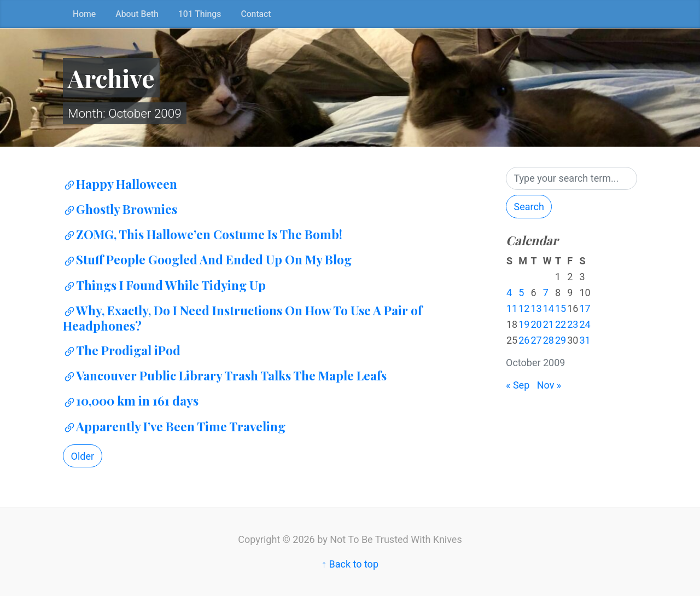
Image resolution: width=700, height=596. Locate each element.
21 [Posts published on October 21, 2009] (549, 324)
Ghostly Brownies (120, 209)
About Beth (137, 14)
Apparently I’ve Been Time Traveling (174, 426)
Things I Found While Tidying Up (164, 285)
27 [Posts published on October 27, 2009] (536, 340)
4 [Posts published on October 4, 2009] (509, 293)
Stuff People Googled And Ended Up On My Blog (207, 259)
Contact (256, 14)
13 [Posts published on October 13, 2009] (536, 308)
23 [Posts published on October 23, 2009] (573, 324)
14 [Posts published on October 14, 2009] (549, 308)
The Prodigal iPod (122, 350)
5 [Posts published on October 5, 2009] (521, 293)
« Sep (518, 385)
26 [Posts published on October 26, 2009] (524, 340)
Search (529, 207)
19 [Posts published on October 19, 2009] (524, 324)
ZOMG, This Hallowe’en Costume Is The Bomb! (203, 234)
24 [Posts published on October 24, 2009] (585, 324)
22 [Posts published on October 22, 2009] (561, 324)
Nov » (549, 385)
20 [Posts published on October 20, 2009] (536, 324)
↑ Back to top (350, 564)
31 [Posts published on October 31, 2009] (585, 340)
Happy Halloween (120, 184)
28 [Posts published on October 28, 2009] (549, 340)
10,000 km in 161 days (131, 401)
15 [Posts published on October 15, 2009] (561, 308)
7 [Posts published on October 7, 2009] (546, 293)
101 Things (200, 14)
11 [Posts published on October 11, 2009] (512, 308)
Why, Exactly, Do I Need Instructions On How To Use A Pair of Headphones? (243, 318)
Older (83, 456)
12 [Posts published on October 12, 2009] (524, 308)
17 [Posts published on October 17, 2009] (585, 308)
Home (84, 14)
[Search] (571, 179)
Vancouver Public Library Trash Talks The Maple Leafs (225, 375)
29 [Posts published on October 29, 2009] (561, 340)
